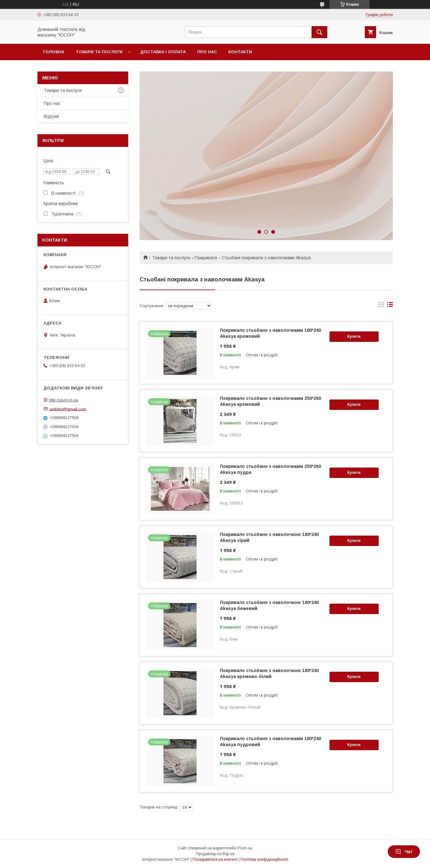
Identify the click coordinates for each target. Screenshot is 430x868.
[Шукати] (319, 32)
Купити (354, 336)
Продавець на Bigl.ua (215, 854)
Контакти (240, 52)
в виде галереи (381, 306)
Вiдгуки (51, 116)
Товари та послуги (99, 52)
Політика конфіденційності (264, 859)
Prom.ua (245, 848)
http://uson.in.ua (64, 400)
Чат (404, 852)
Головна (54, 52)
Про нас (207, 52)
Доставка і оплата (163, 52)
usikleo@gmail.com (68, 409)
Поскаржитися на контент (215, 859)
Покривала (206, 258)
